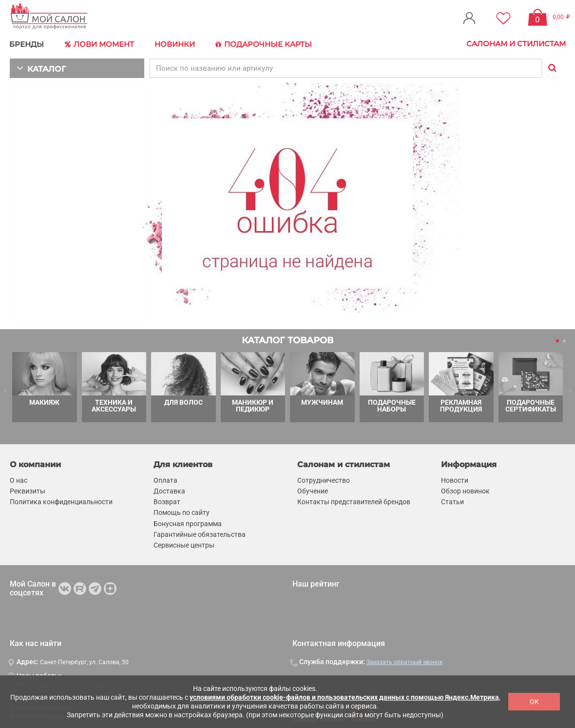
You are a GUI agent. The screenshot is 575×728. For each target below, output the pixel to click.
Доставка (169, 490)
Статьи (452, 501)
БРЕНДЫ (27, 44)
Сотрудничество (324, 479)
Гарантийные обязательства (200, 533)
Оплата (165, 479)
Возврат (167, 501)
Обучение (313, 490)
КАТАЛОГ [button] (40, 67)
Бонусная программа (188, 522)
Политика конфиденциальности (61, 501)
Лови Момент (98, 44)
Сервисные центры (184, 544)
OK (534, 702)
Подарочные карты (259, 44)
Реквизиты (28, 490)
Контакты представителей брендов (354, 501)
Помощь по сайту (182, 512)
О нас (19, 479)
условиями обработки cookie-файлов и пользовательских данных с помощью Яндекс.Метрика (344, 697)
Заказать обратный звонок (404, 661)
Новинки (172, 44)
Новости (455, 479)
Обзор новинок (465, 490)
